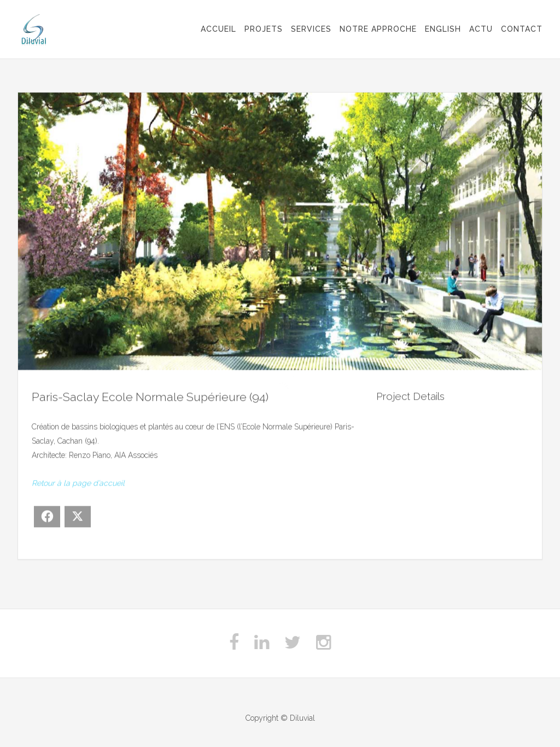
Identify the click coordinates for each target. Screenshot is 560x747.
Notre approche (378, 29)
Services (311, 29)
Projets (264, 29)
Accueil (218, 29)
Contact (522, 29)
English (443, 29)
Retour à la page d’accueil (78, 483)
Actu (481, 29)
